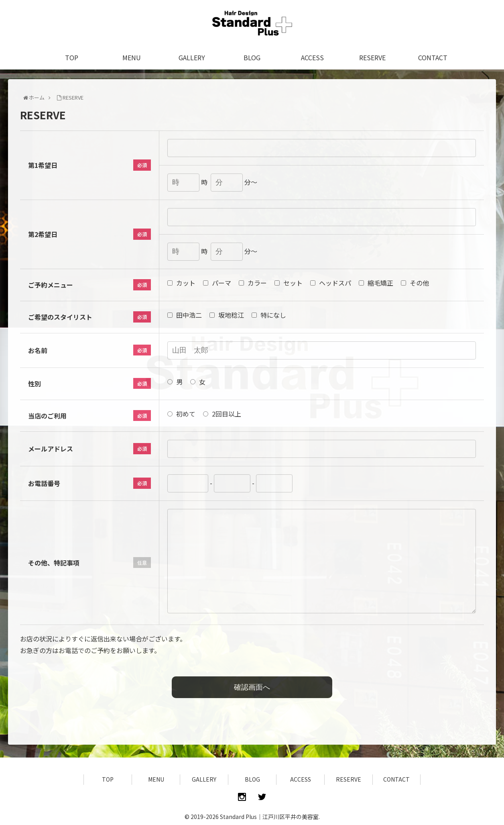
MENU (156, 779)
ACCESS (301, 779)
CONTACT (396, 779)
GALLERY (204, 779)
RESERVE (349, 779)
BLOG (252, 779)
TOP (108, 779)
